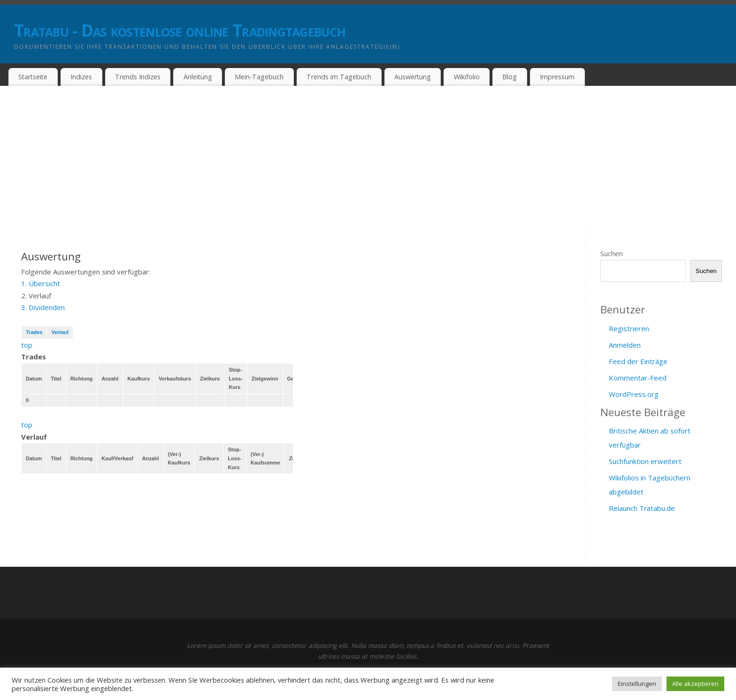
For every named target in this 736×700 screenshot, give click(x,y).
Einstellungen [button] (637, 684)
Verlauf (60, 332)
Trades (34, 332)
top (27, 345)
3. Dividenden (43, 307)
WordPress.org (634, 394)
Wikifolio (467, 77)
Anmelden (625, 345)
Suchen (612, 253)
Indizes (81, 77)
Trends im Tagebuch (339, 77)
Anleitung (198, 77)
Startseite (33, 77)
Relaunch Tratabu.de (642, 508)
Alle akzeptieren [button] (695, 684)
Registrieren (629, 328)
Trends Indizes (138, 77)
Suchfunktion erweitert (645, 461)
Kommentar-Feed (638, 378)
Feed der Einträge (638, 361)
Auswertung (413, 77)
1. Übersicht (41, 283)
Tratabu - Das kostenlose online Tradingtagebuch (180, 30)
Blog (510, 77)
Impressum (557, 77)
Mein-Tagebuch (259, 77)
